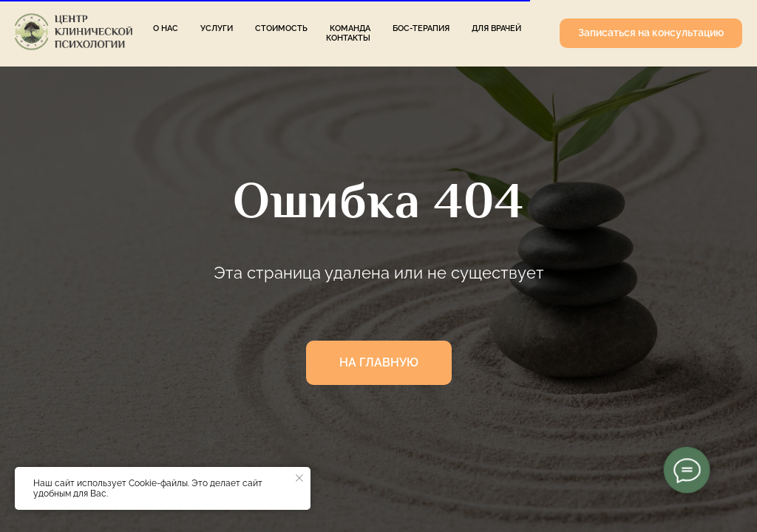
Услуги (217, 28)
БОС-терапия (421, 28)
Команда (350, 28)
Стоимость (281, 28)
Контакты (348, 38)
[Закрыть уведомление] (299, 478)
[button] (651, 33)
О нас (166, 28)
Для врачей (496, 28)
